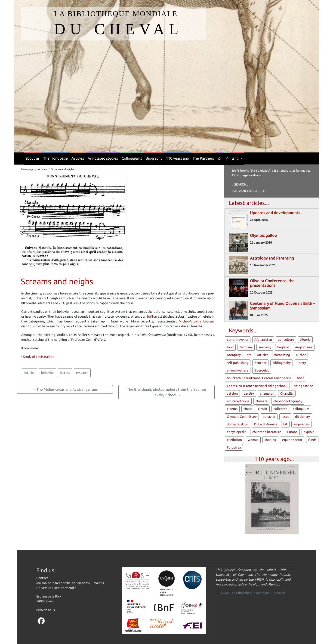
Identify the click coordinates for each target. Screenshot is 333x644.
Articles (78, 158)
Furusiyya (234, 447)
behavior (48, 373)
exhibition (234, 440)
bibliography (282, 363)
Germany (246, 347)
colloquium (301, 409)
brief (300, 378)
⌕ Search (239, 184)
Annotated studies (103, 158)
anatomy (265, 347)
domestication (237, 424)
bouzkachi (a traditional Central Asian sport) (259, 378)
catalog (232, 393)
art (249, 355)
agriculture (286, 340)
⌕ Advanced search (248, 191)
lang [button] (236, 158)
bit (285, 424)
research (82, 373)
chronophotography (288, 401)
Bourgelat (262, 370)
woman (253, 440)
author (301, 355)
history (65, 373)
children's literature (267, 432)
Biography (154, 158)
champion (267, 393)
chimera (261, 401)
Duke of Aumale (266, 424)
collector (280, 409)
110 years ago (177, 158)
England (283, 347)
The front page (55, 158)
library (301, 363)
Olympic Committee (242, 417)
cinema (232, 409)
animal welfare (238, 370)
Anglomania (304, 347)
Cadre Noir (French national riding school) (257, 386)
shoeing (270, 440)
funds (312, 440)
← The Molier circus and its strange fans (65, 389)
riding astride (303, 386)
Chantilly (287, 393)
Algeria (305, 340)
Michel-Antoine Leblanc (197, 321)
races (285, 417)
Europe (292, 432)
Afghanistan (263, 340)
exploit (309, 432)
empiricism (302, 424)
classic (263, 409)
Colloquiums (132, 158)
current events (238, 340)
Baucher (260, 363)
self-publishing (238, 363)
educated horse (238, 401)
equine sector (292, 440)
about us (32, 158)
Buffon (152, 316)
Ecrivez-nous (46, 610)
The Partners (203, 158)
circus (248, 409)
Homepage (27, 169)
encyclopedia (237, 432)
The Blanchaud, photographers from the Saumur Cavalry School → (167, 392)
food (230, 347)
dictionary (302, 417)
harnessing (282, 355)
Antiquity (234, 355)
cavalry (249, 393)
